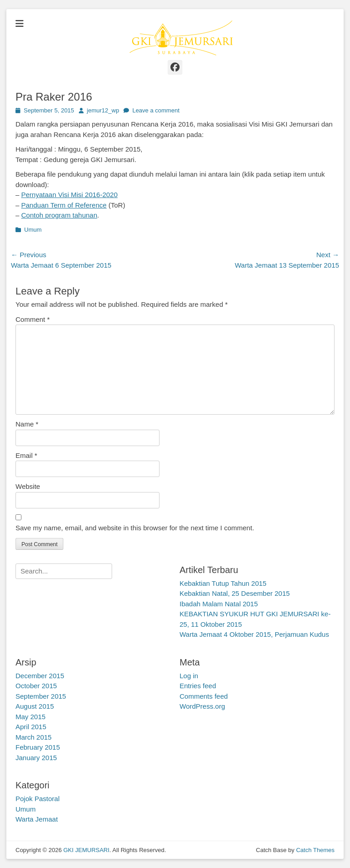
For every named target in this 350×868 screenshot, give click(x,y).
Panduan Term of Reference (64, 205)
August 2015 (35, 706)
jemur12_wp (103, 110)
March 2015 (33, 737)
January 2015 (36, 758)
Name (27, 424)
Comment (33, 319)
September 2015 (41, 696)
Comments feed (204, 696)
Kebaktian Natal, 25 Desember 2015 (235, 593)
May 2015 (31, 717)
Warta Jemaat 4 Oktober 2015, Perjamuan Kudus (254, 634)
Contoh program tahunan (59, 215)
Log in (189, 676)
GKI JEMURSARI (86, 850)
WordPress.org (202, 706)
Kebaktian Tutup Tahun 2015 (223, 583)
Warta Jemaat (37, 819)
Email (26, 455)
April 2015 (31, 727)
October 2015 (36, 686)
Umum (33, 230)
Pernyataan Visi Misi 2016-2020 (70, 195)
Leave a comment (156, 110)
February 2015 (38, 747)
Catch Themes (315, 850)
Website (28, 486)
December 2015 (40, 676)
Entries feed (198, 686)
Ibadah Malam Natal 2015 (219, 604)
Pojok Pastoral (38, 799)
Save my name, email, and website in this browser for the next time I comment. (135, 528)
